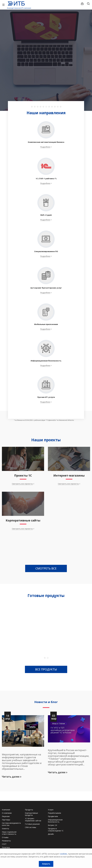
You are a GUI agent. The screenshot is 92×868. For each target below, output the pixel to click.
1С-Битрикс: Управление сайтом (33, 820)
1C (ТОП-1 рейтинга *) (46, 178)
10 (58, 107)
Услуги (51, 810)
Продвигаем (53, 816)
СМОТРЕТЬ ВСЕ (46, 568)
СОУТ (4, 844)
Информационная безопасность (46, 361)
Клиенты (5, 829)
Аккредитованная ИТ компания (19, 8)
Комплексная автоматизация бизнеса (46, 142)
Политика (6, 847)
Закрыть (46, 864)
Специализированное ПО (46, 251)
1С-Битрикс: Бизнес (27, 637)
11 (61, 107)
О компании (7, 813)
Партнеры (6, 820)
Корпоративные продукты (31, 814)
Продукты (29, 810)
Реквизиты (6, 841)
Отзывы (5, 837)
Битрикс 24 (52, 825)
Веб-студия (46, 215)
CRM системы (30, 827)
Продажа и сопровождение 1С (56, 830)
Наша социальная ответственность (9, 833)
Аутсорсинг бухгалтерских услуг (46, 288)
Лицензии (6, 816)
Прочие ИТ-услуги (46, 397)
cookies (63, 854)
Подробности (45, 77)
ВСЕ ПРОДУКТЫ (46, 669)
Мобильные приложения (46, 324)
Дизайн (51, 834)
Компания (6, 810)
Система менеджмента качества (11, 824)
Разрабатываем (54, 813)
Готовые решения (32, 824)
